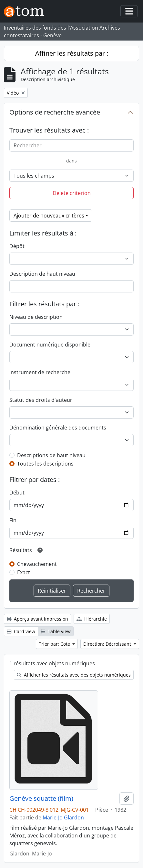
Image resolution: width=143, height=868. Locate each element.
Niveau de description (36, 317)
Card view (21, 631)
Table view (56, 631)
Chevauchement (37, 564)
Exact (24, 572)
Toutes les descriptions (45, 464)
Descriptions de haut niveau (51, 455)
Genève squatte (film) (41, 799)
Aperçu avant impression (37, 619)
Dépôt (17, 246)
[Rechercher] (71, 145)
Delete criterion (72, 193)
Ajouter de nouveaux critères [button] (49, 216)
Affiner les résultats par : (72, 53)
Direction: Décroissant (108, 644)
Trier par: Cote (55, 644)
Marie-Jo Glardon (63, 817)
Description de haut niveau (42, 274)
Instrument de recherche (40, 372)
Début (17, 493)
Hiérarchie (92, 619)
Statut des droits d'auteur (41, 400)
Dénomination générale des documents (58, 428)
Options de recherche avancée (55, 112)
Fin (13, 520)
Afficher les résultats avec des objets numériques (74, 675)
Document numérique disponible (50, 345)
